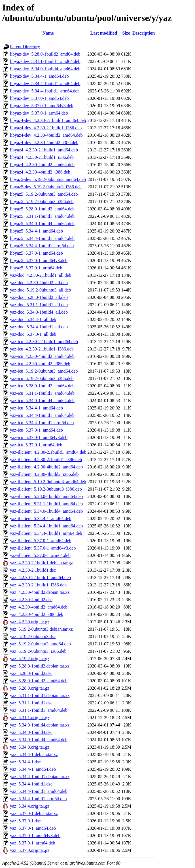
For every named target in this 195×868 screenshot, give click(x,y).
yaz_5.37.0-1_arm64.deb (33, 843)
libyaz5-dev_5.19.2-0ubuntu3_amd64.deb (48, 179)
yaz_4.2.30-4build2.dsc (31, 600)
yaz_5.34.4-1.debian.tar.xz (34, 754)
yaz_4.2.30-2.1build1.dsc (33, 570)
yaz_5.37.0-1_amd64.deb (33, 828)
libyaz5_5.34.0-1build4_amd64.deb (42, 224)
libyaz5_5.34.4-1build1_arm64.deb (42, 246)
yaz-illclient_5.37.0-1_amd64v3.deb (43, 548)
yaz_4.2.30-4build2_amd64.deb (39, 607)
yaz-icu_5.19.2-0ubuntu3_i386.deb (42, 378)
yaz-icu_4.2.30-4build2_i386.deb (40, 364)
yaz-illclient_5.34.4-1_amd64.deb (41, 519)
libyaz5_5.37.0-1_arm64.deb (36, 268)
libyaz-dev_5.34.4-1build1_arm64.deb (45, 91)
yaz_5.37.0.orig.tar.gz (30, 850)
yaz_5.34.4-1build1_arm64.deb (38, 799)
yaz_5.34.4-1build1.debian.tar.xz (40, 777)
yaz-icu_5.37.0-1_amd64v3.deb (39, 437)
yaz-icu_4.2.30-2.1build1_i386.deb (42, 349)
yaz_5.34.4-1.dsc (25, 762)
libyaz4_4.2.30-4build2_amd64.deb (42, 165)
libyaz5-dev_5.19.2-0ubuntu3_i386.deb (46, 187)
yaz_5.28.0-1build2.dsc (31, 673)
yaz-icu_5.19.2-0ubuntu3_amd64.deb (44, 371)
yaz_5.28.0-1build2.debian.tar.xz (40, 666)
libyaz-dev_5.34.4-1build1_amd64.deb (45, 84)
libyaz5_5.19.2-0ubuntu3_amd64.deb (44, 194)
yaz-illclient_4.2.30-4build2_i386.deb (44, 474)
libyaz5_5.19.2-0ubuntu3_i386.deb (42, 201)
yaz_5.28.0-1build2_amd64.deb (39, 681)
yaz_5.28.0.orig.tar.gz (30, 688)
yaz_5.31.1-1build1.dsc (31, 703)
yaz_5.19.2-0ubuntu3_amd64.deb (40, 644)
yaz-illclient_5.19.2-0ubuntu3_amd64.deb (48, 482)
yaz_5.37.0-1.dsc (25, 821)
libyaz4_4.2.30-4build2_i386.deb (40, 172)
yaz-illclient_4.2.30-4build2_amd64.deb (46, 467)
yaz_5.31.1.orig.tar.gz (30, 718)
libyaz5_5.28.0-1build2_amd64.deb (42, 209)
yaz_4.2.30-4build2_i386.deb (37, 614)
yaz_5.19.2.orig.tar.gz (30, 659)
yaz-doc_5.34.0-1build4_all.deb (39, 312)
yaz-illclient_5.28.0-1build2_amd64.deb (46, 496)
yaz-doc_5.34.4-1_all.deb (33, 319)
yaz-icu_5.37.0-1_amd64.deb (36, 430)
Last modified (104, 33)
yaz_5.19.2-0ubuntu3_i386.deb (38, 651)
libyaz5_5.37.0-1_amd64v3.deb (39, 260)
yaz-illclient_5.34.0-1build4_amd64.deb (46, 511)
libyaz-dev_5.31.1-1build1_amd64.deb (45, 61)
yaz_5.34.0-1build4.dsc (31, 732)
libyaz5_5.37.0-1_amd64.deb (36, 253)
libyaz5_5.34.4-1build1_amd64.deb (42, 238)
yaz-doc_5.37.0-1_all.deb (33, 334)
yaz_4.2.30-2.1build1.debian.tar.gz (41, 563)
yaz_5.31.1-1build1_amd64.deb (39, 710)
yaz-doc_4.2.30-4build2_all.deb (39, 283)
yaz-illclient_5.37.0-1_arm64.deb (40, 555)
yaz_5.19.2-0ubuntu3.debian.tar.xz (41, 629)
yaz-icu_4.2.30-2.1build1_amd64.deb (44, 342)
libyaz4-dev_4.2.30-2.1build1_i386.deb (46, 128)
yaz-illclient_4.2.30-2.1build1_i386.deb (46, 460)
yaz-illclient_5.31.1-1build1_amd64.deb (46, 504)
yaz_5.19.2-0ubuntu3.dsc (33, 636)
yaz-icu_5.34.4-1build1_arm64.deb (42, 423)
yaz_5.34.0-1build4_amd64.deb (39, 740)
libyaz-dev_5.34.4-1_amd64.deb (39, 76)
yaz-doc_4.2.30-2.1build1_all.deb (41, 275)
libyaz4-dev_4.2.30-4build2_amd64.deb (46, 135)
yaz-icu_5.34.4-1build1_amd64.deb (42, 415)
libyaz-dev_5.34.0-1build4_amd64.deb (45, 69)
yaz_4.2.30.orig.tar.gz (30, 622)
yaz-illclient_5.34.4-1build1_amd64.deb (46, 526)
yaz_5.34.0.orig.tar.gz (30, 747)
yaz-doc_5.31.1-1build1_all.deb (39, 305)
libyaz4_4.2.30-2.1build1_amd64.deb (44, 150)
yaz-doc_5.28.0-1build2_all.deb (39, 297)
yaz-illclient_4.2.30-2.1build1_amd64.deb (48, 452)
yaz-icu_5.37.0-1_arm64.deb (36, 445)
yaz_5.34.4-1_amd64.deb (33, 769)
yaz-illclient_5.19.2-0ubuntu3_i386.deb (46, 489)
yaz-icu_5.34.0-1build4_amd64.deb (42, 401)
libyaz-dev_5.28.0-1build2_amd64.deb (45, 54)
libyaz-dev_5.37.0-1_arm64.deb (39, 113)
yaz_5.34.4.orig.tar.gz (30, 806)
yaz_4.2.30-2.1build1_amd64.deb (40, 577)
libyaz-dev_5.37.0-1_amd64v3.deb (42, 106)
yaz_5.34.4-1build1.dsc (31, 784)
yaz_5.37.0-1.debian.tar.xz (34, 813)
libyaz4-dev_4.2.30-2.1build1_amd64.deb (48, 120)
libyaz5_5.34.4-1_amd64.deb (36, 231)
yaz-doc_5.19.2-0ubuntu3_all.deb (41, 290)
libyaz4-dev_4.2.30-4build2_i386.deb (44, 142)
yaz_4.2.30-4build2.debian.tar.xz (40, 592)
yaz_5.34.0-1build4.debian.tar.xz (40, 725)
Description (144, 33)
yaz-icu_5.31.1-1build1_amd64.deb (42, 393)
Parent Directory (25, 47)
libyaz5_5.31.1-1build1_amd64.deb (42, 216)
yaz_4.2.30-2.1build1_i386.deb (38, 585)
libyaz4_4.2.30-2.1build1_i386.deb (42, 157)
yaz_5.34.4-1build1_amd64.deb (39, 791)
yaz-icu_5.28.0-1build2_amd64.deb (42, 386)
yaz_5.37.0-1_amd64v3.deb (35, 836)
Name (48, 33)
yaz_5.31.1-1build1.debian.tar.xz (40, 695)
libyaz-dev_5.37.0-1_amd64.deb (39, 98)
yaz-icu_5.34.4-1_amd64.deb (36, 408)
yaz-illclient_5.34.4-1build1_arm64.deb (46, 533)
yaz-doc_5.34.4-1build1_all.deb (39, 327)
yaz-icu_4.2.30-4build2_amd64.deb (42, 356)
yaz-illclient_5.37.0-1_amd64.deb (41, 541)
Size (126, 33)
